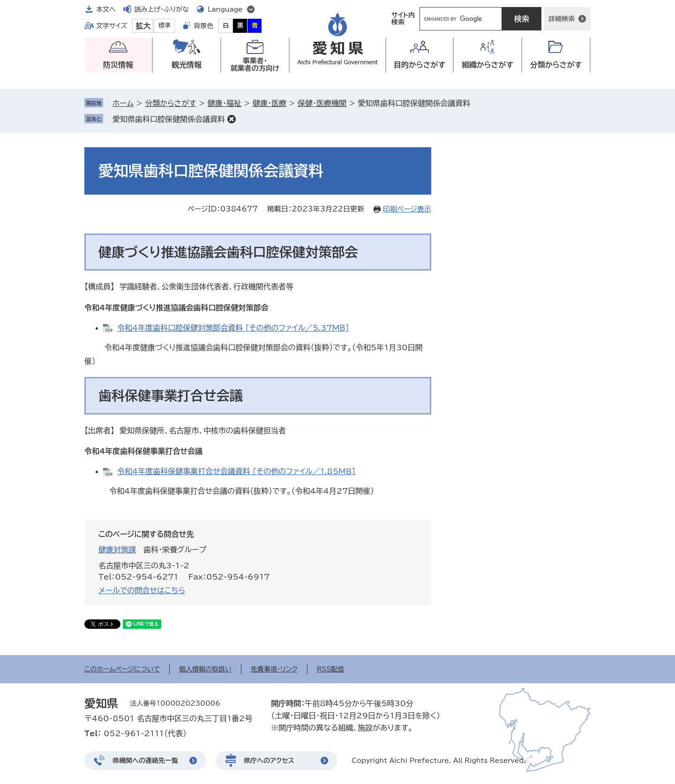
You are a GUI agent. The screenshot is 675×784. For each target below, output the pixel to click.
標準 (165, 26)
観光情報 (187, 65)
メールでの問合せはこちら (142, 590)
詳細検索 (562, 19)
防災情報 (118, 65)
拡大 (143, 26)
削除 (232, 119)
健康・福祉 (225, 103)
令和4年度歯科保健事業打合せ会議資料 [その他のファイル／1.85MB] (236, 471)
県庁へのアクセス (269, 761)
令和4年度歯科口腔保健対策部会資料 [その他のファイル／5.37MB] (233, 328)
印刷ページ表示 (407, 209)
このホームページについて (122, 669)
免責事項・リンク (274, 669)
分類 (556, 65)
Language (225, 9)
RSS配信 (331, 669)
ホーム (123, 103)
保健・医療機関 (322, 103)
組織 (488, 65)
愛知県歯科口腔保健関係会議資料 (169, 119)
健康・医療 (270, 103)
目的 (420, 65)
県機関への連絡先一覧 (145, 761)
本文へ (106, 9)
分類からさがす (170, 103)
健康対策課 (117, 550)
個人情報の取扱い (205, 669)
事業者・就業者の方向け (255, 64)
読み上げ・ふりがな (162, 9)
